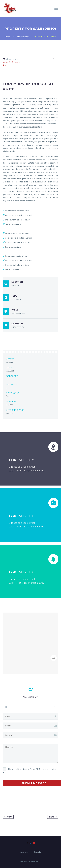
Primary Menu (56, 9)
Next (53, 817)
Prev (7, 817)
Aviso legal (24, 852)
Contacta (37, 852)
